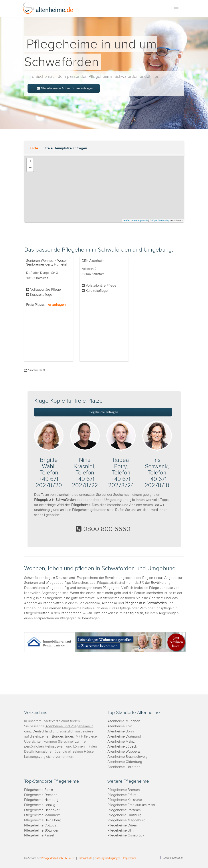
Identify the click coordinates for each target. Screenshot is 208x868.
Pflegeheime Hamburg (41, 800)
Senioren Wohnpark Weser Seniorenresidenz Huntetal (47, 263)
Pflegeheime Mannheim (42, 815)
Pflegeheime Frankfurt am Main (131, 805)
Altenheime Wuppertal (124, 752)
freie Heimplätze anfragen (66, 148)
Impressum (129, 858)
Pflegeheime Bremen (124, 790)
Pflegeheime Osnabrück (126, 835)
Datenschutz (85, 858)
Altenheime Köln (120, 726)
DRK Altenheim (93, 261)
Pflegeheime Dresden (41, 795)
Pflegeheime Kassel (39, 835)
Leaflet (126, 220)
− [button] (30, 168)
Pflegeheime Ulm (121, 831)
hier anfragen (56, 305)
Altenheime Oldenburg (125, 762)
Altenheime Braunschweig (127, 757)
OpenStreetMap (161, 220)
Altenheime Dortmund (124, 737)
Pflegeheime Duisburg (124, 815)
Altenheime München (124, 721)
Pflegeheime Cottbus (40, 825)
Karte (34, 148)
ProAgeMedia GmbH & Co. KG (58, 858)
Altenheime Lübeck (122, 747)
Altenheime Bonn (121, 731)
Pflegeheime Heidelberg (43, 820)
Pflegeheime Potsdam (124, 810)
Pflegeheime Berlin (39, 790)
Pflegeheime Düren (122, 825)
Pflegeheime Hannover (42, 810)
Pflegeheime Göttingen (42, 831)
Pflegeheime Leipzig (40, 805)
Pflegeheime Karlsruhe (125, 800)
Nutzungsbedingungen (107, 858)
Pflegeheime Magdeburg (126, 820)
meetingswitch (140, 220)
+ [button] (30, 162)
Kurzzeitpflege (41, 295)
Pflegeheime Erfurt (122, 795)
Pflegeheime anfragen (103, 412)
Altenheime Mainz (121, 742)
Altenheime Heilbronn (124, 767)
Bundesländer (62, 737)
